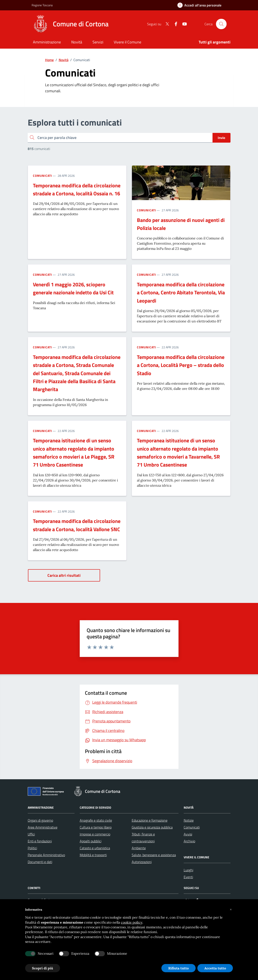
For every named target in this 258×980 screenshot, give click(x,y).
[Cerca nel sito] (221, 24)
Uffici (31, 834)
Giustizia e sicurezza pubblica (152, 827)
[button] (231, 910)
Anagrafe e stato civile (96, 820)
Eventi (188, 877)
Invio (221, 138)
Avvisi (188, 834)
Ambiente (139, 848)
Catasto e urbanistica (95, 848)
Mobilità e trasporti (93, 855)
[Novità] (77, 42)
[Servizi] (98, 42)
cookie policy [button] (132, 922)
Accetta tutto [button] (215, 968)
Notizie (189, 820)
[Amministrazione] (47, 42)
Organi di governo (40, 820)
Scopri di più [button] (43, 968)
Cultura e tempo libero (96, 827)
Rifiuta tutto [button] (179, 968)
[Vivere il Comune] (127, 42)
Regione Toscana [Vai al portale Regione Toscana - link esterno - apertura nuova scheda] (42, 5)
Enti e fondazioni (40, 841)
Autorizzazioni (142, 862)
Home (49, 60)
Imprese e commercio (95, 834)
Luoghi (188, 870)
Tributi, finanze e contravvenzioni (143, 838)
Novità (64, 60)
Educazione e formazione (150, 820)
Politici (32, 848)
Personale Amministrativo (46, 855)
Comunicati (42, 176)
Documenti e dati (40, 862)
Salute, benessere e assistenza (154, 855)
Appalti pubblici (91, 841)
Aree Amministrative (43, 827)
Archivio (189, 841)
